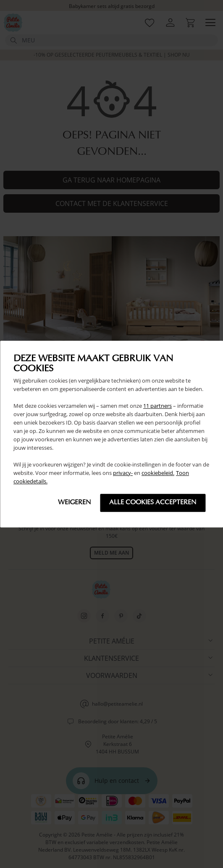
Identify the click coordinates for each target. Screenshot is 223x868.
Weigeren (74, 503)
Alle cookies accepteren (153, 503)
